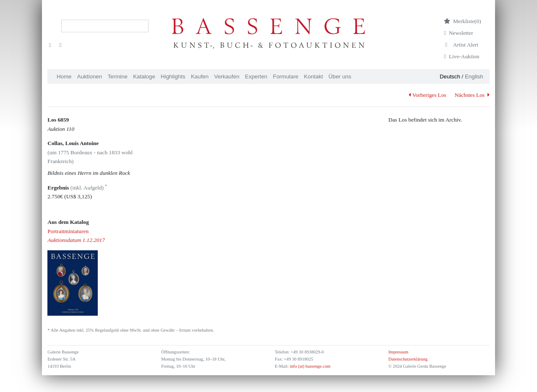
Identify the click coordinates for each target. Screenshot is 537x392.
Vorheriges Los (427, 95)
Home (64, 77)
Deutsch (450, 77)
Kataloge (144, 77)
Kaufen (200, 77)
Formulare (286, 77)
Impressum (398, 352)
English (474, 77)
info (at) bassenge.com (309, 366)
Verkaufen (227, 77)
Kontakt (314, 77)
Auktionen (90, 77)
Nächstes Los (472, 95)
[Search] (105, 26)
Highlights (173, 77)
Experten (256, 77)
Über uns (340, 77)
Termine (117, 77)
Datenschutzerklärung (408, 359)
